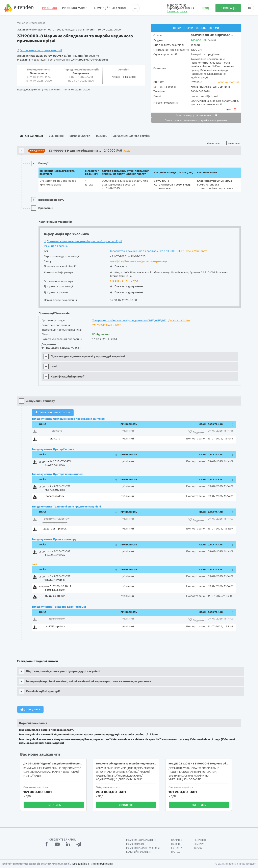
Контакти (177, 848)
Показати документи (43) (61, 348)
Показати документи (126, 286)
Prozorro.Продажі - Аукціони (143, 848)
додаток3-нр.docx (55, 529)
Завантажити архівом (53, 412)
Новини (175, 844)
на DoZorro (92, 56)
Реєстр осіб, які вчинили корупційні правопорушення (196, 120)
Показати (119, 266)
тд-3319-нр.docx (55, 626)
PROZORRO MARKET (75, 8)
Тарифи (198, 848)
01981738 (196, 82)
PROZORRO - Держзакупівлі (141, 840)
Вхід (206, 8)
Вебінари (199, 844)
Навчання (177, 840)
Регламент (200, 840)
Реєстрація (228, 8)
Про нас (176, 852)
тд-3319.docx (57, 619)
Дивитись (54, 805)
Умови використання (102, 864)
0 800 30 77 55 (177, 6)
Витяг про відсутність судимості (196, 115)
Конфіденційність (81, 864)
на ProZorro (76, 56)
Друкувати (30, 709)
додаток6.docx (55, 496)
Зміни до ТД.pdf (55, 596)
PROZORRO (50, 8)
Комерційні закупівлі (110, 8)
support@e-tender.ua (181, 8)
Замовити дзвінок (177, 11)
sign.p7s (57, 431)
